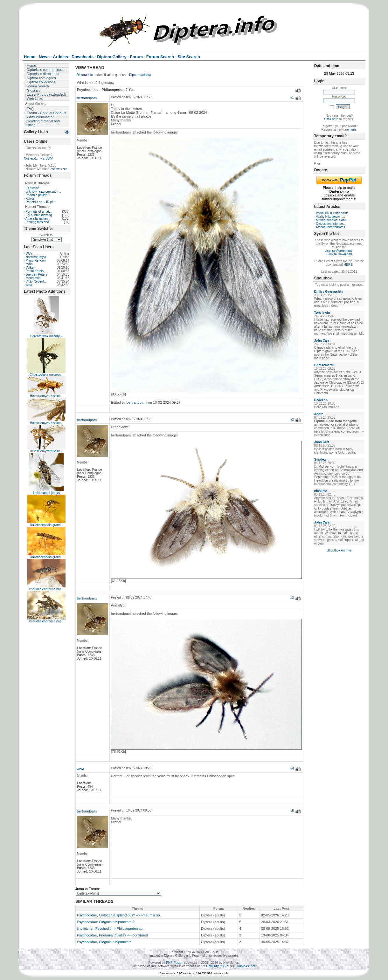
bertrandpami (87, 98)
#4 (292, 768)
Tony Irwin (322, 313)
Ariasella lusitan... (38, 219)
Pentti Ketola (35, 271)
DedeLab (321, 400)
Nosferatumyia (34, 158)
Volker (30, 267)
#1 (292, 97)
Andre (319, 414)
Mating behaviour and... (333, 220)
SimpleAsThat (245, 966)
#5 (292, 811)
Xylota (30, 199)
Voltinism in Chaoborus (332, 213)
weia (29, 285)
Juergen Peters (37, 274)
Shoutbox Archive (339, 550)
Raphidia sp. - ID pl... (41, 202)
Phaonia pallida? (38, 195)
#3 (292, 598)
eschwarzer (59, 169)
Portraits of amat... (39, 212)
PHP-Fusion (175, 963)
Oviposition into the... (331, 224)
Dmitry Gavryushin (328, 292)
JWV (49, 158)
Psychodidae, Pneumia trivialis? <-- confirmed (112, 935)
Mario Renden (36, 260)
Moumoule (33, 278)
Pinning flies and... (39, 222)
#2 (292, 419)
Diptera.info (85, 75)
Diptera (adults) (140, 75)
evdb (29, 264)
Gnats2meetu (324, 365)
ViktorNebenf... (36, 281)
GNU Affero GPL (218, 966)
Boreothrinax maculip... (46, 336)
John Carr (322, 341)
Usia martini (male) (46, 493)
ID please (32, 188)
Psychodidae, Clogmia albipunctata (104, 942)
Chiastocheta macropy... (47, 375)
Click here (331, 119)
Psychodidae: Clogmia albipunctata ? (106, 922)
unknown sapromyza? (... (44, 192)
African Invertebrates (330, 227)
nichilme (321, 491)
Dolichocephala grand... (47, 525)
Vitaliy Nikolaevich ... (330, 217)
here (353, 130)
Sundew (320, 459)
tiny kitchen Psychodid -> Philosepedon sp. (110, 929)
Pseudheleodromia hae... (47, 589)
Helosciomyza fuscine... (47, 396)
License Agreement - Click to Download (339, 252)
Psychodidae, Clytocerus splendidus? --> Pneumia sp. (119, 915)
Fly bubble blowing (39, 215)
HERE (348, 265)
